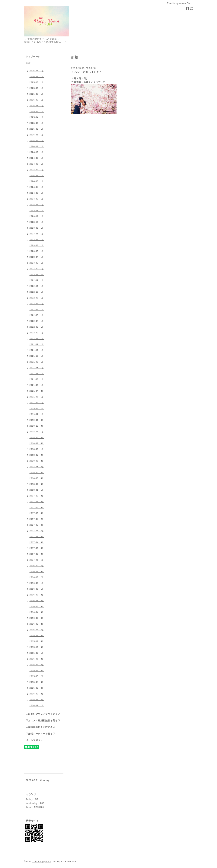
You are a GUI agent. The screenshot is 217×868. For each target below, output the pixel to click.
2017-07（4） (37, 525)
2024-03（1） (37, 193)
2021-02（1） (37, 403)
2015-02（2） (37, 694)
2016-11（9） (37, 571)
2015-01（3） (37, 700)
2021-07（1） (37, 373)
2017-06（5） (37, 531)
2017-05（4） (37, 536)
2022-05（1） (37, 315)
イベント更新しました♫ (87, 72)
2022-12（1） (37, 280)
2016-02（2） (37, 624)
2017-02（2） (37, 554)
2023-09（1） (37, 228)
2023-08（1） (37, 234)
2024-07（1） (37, 170)
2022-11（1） (37, 286)
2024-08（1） (37, 164)
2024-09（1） (37, 158)
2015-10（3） (37, 647)
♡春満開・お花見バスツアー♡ (88, 82)
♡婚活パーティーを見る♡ (40, 734)
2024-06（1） (37, 175)
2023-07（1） (37, 239)
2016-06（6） (37, 601)
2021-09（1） (37, 362)
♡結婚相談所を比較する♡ (40, 727)
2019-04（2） (37, 408)
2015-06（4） (37, 670)
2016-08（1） (37, 589)
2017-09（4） (37, 513)
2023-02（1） (37, 269)
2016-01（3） (37, 630)
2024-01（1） (37, 205)
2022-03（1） (37, 327)
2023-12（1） (37, 210)
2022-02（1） (37, 333)
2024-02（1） (37, 199)
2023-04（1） (37, 257)
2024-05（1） (37, 181)
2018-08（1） (37, 449)
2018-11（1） (37, 432)
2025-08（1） (37, 94)
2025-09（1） (37, 88)
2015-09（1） (37, 653)
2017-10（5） (37, 507)
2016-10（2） (37, 577)
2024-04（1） (37, 187)
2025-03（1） (37, 123)
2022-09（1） (37, 298)
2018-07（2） (37, 455)
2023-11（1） (37, 216)
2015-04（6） (37, 682)
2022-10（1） (37, 292)
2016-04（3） (37, 612)
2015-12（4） (37, 635)
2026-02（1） (37, 76)
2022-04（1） (37, 321)
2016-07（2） (37, 595)
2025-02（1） (37, 129)
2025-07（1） (37, 100)
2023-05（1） (37, 251)
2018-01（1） (37, 490)
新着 (28, 63)
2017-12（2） (37, 496)
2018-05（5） (37, 467)
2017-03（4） (37, 548)
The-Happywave (42, 862)
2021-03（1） (37, 397)
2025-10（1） (37, 82)
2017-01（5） (37, 560)
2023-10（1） (37, 222)
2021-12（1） (37, 344)
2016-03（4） (37, 618)
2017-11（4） (37, 502)
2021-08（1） (37, 368)
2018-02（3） (37, 484)
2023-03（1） (37, 263)
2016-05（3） (37, 606)
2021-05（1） (37, 385)
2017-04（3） (37, 542)
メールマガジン (34, 740)
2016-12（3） (37, 566)
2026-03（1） (37, 71)
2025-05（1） (37, 111)
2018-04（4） (37, 472)
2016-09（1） (37, 583)
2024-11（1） (37, 146)
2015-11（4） (37, 641)
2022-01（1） (37, 338)
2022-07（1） (37, 304)
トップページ (33, 57)
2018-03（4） (37, 478)
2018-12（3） (37, 426)
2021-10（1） (37, 356)
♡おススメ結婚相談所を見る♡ (43, 721)
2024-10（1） (37, 152)
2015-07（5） (37, 665)
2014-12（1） (37, 705)
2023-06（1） (37, 245)
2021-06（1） (37, 379)
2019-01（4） (37, 420)
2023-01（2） (37, 274)
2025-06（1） (37, 106)
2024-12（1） (37, 141)
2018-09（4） (37, 443)
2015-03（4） (37, 688)
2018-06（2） (37, 461)
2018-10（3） (37, 437)
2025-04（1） (37, 117)
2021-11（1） (37, 350)
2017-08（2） (37, 519)
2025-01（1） (37, 135)
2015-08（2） (37, 659)
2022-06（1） (37, 309)
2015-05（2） (37, 676)
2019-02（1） (37, 414)
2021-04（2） (37, 391)
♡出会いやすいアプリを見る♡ (43, 714)
